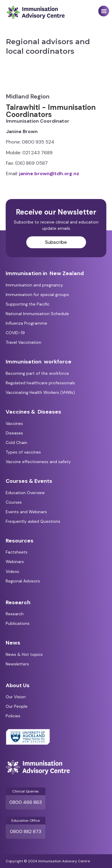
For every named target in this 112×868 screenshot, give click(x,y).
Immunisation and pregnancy (34, 285)
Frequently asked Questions (33, 521)
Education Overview (25, 493)
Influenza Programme (26, 323)
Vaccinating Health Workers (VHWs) (40, 392)
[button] (104, 11)
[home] (34, 12)
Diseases (14, 433)
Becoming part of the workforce (37, 373)
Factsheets (17, 552)
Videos (12, 571)
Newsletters (17, 664)
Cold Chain (16, 443)
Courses (14, 502)
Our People (17, 706)
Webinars (15, 562)
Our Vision (16, 697)
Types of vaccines (23, 452)
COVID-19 (15, 333)
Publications (18, 623)
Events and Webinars (26, 512)
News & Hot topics (24, 654)
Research (15, 614)
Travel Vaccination (23, 342)
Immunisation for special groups (37, 295)
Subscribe (56, 242)
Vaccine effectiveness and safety (38, 462)
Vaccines (14, 423)
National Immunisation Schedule (37, 314)
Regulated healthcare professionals (40, 383)
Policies (13, 716)
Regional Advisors (23, 581)
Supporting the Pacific (28, 304)
